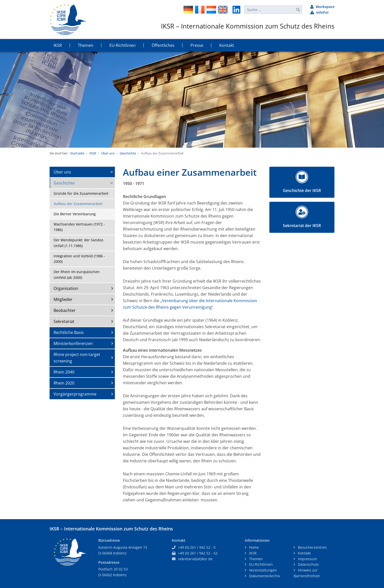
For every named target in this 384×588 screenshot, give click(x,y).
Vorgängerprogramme (75, 394)
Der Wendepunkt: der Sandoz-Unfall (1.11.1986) (79, 243)
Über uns (108, 153)
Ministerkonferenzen (73, 343)
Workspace (322, 7)
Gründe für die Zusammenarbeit (81, 193)
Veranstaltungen (262, 570)
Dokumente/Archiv (264, 576)
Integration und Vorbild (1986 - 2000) (79, 259)
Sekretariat (64, 321)
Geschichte (128, 153)
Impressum (307, 559)
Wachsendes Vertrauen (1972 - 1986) (79, 227)
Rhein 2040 (64, 372)
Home (253, 547)
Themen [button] (86, 45)
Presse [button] (197, 45)
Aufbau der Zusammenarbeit (78, 204)
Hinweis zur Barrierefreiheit (307, 573)
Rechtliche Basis (69, 332)
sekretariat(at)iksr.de (195, 559)
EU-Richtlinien (260, 564)
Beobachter (65, 310)
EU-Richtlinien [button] (123, 45)
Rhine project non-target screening (77, 358)
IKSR (93, 153)
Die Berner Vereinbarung (75, 214)
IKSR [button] (58, 45)
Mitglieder (63, 299)
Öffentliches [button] (163, 45)
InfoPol (319, 12)
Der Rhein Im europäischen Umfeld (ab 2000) (77, 275)
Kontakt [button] (227, 45)
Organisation (66, 288)
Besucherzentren (312, 547)
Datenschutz (308, 564)
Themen (255, 559)
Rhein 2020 (64, 383)
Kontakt (304, 553)
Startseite (77, 153)
